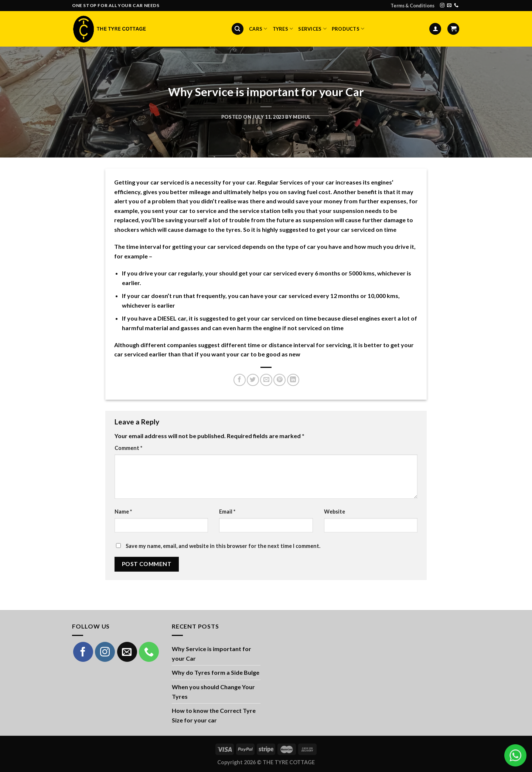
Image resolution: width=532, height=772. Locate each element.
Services (312, 29)
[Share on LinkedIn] (293, 380)
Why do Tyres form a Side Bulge (216, 672)
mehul (302, 117)
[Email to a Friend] (266, 380)
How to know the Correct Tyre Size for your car (214, 715)
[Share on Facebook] (240, 380)
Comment (128, 448)
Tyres (283, 29)
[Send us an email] (449, 6)
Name (123, 512)
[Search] (238, 29)
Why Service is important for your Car (212, 654)
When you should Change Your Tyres (213, 692)
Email (227, 512)
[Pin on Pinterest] (279, 380)
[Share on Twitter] (253, 380)
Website (335, 512)
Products (348, 29)
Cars (258, 29)
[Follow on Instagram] (442, 6)
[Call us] (456, 6)
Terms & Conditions (412, 6)
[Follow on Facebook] (83, 652)
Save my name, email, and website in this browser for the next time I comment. (223, 546)
